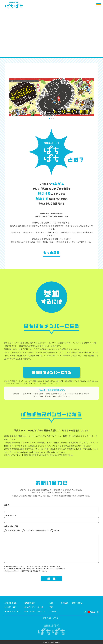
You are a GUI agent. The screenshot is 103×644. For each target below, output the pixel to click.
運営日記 (64, 603)
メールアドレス (10, 516)
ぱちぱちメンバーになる (34, 607)
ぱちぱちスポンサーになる (35, 611)
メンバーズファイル (12, 611)
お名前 (7, 505)
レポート (53, 611)
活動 (51, 607)
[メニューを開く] (99, 5)
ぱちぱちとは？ (11, 607)
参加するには (30, 603)
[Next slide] (91, 99)
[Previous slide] (12, 99)
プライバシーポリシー (51, 618)
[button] (50, 118)
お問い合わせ (77, 603)
